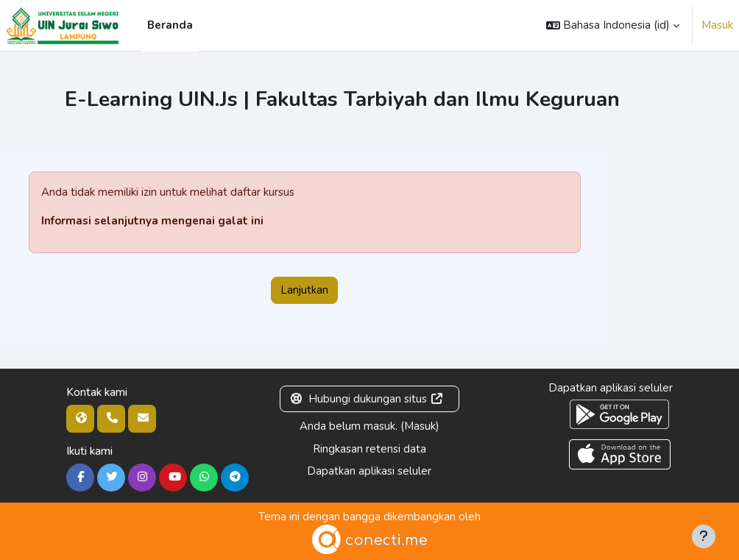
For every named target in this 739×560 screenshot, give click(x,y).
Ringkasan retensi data (369, 449)
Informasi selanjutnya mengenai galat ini (152, 221)
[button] (613, 25)
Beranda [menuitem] (170, 25)
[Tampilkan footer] (704, 536)
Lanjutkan (304, 290)
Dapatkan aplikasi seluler (369, 471)
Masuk (717, 25)
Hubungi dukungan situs (367, 399)
